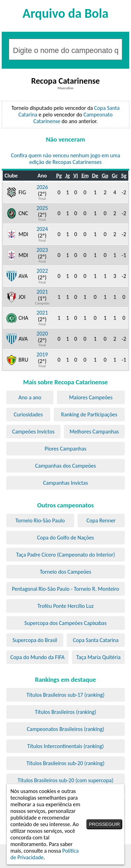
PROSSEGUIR (104, 824)
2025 (42, 208)
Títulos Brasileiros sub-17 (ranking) (65, 695)
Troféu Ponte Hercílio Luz (65, 606)
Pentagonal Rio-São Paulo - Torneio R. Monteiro (65, 589)
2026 (42, 187)
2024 (42, 229)
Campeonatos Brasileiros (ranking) (66, 729)
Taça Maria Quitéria (98, 657)
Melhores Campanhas (94, 432)
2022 (42, 271)
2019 (42, 354)
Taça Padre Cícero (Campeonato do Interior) (65, 555)
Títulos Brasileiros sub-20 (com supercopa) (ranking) (65, 784)
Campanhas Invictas (65, 483)
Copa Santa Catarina (96, 640)
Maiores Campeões (91, 397)
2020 (42, 334)
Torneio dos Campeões (65, 572)
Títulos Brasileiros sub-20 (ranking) (65, 763)
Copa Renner (101, 520)
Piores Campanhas (65, 449)
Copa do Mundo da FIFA (38, 657)
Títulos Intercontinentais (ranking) (65, 746)
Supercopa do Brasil (35, 640)
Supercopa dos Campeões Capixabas (65, 623)
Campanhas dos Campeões (65, 466)
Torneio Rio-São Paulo (40, 520)
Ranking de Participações (89, 414)
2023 (42, 250)
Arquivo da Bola (66, 13)
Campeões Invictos (33, 432)
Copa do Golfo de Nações (65, 538)
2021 (42, 292)
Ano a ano (30, 397)
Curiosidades (28, 414)
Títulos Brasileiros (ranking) (66, 712)
